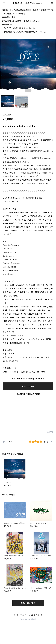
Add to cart (28, 386)
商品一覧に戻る (28, 603)
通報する (50, 432)
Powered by (28, 619)
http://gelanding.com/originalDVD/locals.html (24, 372)
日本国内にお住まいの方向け (28, 394)
